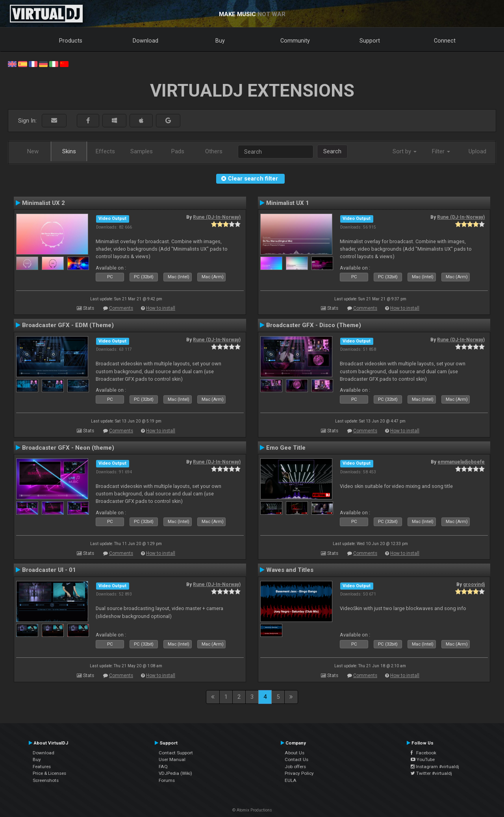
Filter (441, 151)
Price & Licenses (49, 773)
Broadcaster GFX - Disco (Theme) (314, 325)
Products (71, 41)
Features (42, 767)
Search (332, 151)
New (33, 151)
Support (370, 41)
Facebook (423, 753)
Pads (178, 151)
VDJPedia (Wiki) (175, 773)
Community (295, 41)
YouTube (423, 759)
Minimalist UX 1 (288, 203)
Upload (477, 151)
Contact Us (296, 759)
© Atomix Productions (252, 810)
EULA (291, 780)
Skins (69, 151)
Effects (105, 151)
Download (145, 41)
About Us (295, 753)
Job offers (295, 767)
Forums (167, 780)
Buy (220, 41)
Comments (121, 308)
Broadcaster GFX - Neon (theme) (68, 448)
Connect (445, 41)
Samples (142, 151)
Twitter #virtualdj (431, 773)
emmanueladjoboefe (461, 462)
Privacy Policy (299, 773)
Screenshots (46, 780)
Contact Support (176, 753)
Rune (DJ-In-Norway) (217, 217)
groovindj (474, 584)
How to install (161, 308)
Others (214, 151)
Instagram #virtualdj (435, 767)
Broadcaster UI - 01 (49, 570)
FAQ (163, 767)
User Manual (172, 759)
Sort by (405, 151)
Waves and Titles (290, 570)
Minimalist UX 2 (44, 203)
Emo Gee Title (286, 448)
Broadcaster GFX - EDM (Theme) (68, 325)
